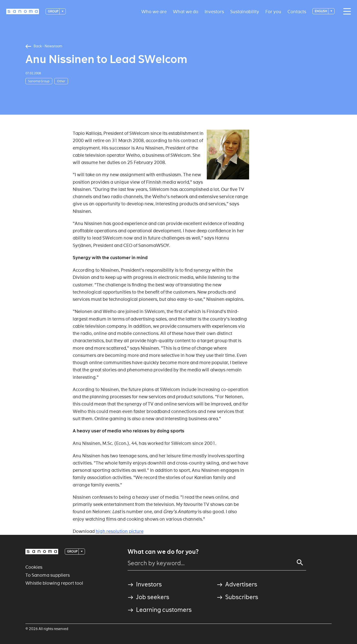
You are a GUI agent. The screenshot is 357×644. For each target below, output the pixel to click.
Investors (214, 11)
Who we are (154, 11)
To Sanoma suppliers (48, 575)
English (321, 11)
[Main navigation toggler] (346, 11)
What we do (186, 11)
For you (273, 11)
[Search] (300, 563)
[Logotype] (23, 11)
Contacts (297, 11)
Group (53, 11)
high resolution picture (120, 531)
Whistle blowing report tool (54, 583)
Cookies (34, 567)
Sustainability (245, 11)
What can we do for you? (163, 552)
